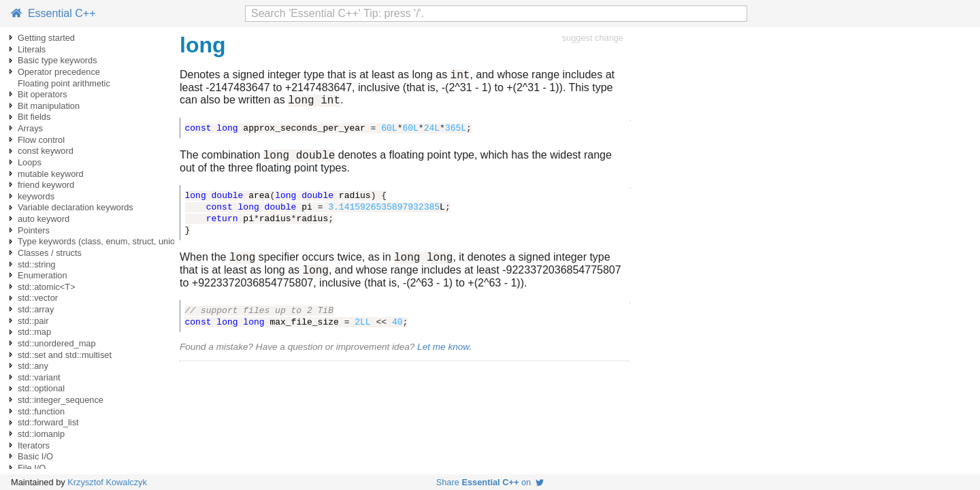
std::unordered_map (57, 343)
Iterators (34, 445)
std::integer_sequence (61, 400)
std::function (41, 411)
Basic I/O (35, 456)
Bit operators (43, 94)
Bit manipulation (49, 106)
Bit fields (34, 117)
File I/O (32, 468)
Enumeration (43, 275)
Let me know (443, 357)
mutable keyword (51, 174)
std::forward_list (48, 422)
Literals (32, 49)
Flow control (41, 140)
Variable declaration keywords (76, 207)
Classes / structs (50, 253)
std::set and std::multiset (65, 355)
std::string (36, 264)
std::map (34, 332)
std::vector (38, 298)
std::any (33, 366)
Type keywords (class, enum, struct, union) (100, 241)
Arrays (30, 128)
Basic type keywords (58, 60)
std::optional (41, 388)
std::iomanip (41, 434)
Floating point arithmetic (64, 83)
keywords (36, 196)
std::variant (39, 377)
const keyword (46, 151)
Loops (30, 162)
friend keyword (46, 185)
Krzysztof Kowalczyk (107, 482)
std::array (36, 309)
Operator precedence (59, 72)
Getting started (46, 38)
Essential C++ (53, 13)
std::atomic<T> (47, 287)
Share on (490, 482)
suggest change (593, 38)
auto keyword (44, 219)
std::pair (33, 321)
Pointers (34, 230)
